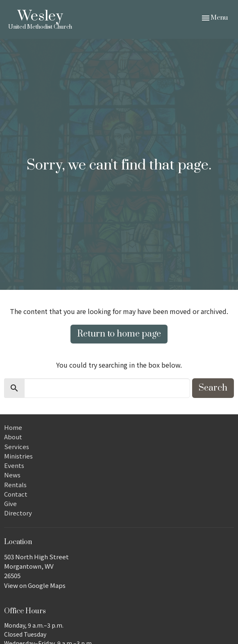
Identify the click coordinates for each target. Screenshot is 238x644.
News (12, 475)
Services (17, 446)
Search (213, 388)
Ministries (18, 456)
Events (14, 465)
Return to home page (119, 334)
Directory (18, 513)
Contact (16, 494)
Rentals (15, 485)
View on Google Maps (35, 585)
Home (13, 427)
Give (10, 503)
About (13, 437)
